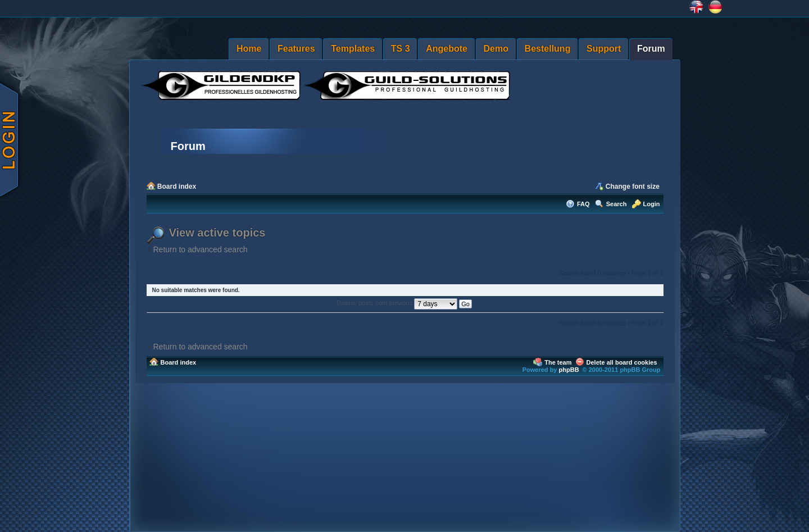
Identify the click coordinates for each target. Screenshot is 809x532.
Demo (496, 49)
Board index (177, 187)
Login (652, 204)
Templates (353, 49)
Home (249, 49)
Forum (651, 49)
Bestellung (548, 49)
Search (617, 204)
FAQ (583, 204)
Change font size (633, 187)
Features (296, 49)
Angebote (447, 49)
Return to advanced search (201, 249)
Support (604, 49)
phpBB (569, 370)
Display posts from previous (404, 303)
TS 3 (401, 49)
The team (558, 362)
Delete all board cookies (622, 362)
